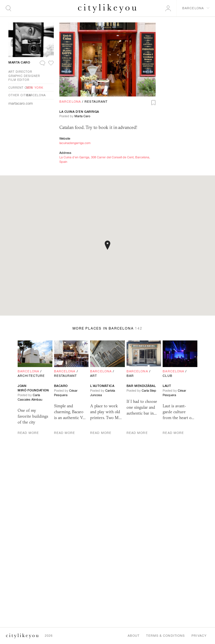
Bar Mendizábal (141, 386)
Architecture (31, 376)
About (134, 636)
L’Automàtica (102, 386)
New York (35, 88)
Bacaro (61, 386)
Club (167, 376)
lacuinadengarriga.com (75, 143)
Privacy (199, 636)
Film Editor (19, 80)
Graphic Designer (24, 76)
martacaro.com (21, 103)
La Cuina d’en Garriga (79, 112)
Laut (167, 386)
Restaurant (96, 102)
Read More (28, 433)
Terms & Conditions (165, 636)
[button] (107, 245)
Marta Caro (82, 116)
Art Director (20, 72)
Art (94, 376)
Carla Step (149, 391)
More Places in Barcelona (107, 328)
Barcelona (70, 102)
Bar (130, 376)
